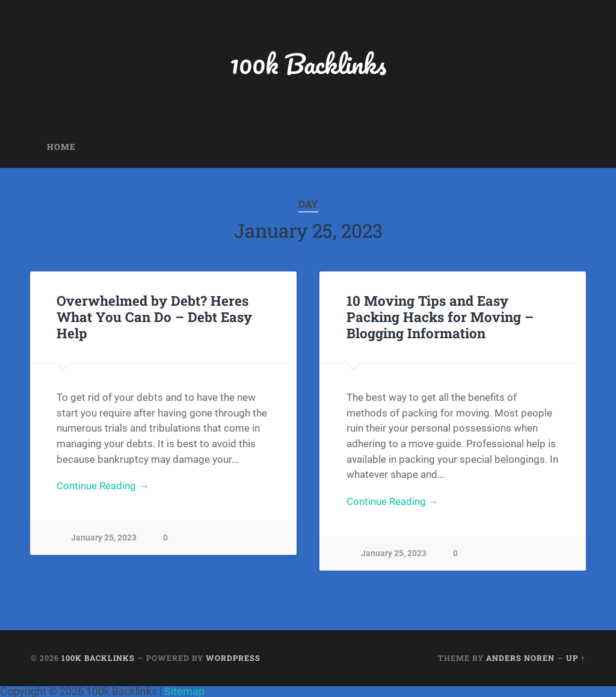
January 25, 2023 (104, 538)
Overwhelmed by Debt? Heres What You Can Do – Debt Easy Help (154, 317)
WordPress (233, 658)
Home (61, 147)
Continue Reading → (103, 486)
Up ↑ (575, 658)
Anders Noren (520, 658)
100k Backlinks (308, 64)
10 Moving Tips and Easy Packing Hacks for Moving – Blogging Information (440, 317)
